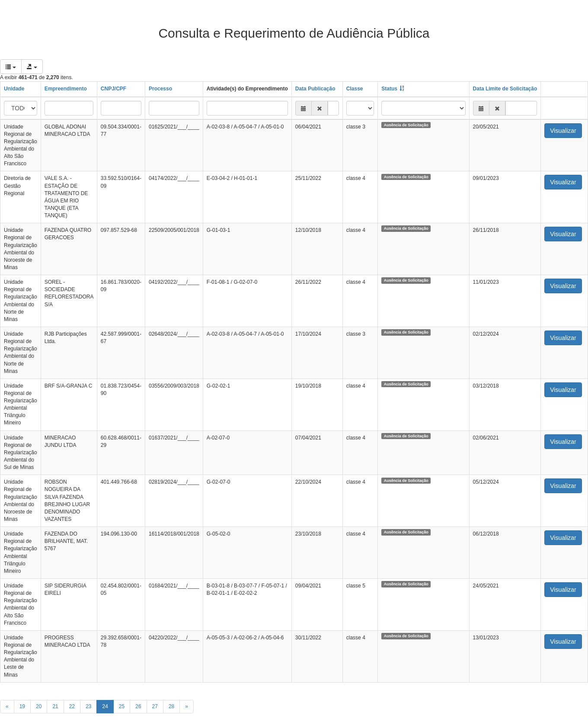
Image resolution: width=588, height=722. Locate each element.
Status (389, 89)
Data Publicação (315, 89)
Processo (160, 89)
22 (72, 706)
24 (105, 706)
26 (138, 706)
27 (155, 706)
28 (171, 706)
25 (122, 706)
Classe (355, 89)
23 (88, 706)
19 (22, 706)
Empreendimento (66, 89)
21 (55, 706)
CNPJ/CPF (113, 89)
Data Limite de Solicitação (505, 89)
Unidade (14, 89)
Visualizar (563, 131)
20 (39, 706)
